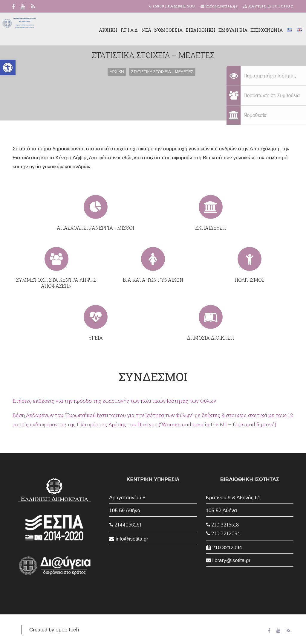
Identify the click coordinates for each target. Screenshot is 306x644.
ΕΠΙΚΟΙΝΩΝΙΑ (254, 30)
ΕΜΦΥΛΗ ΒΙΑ (220, 30)
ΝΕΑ (134, 30)
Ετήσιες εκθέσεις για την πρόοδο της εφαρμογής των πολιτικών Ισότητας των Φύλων (114, 401)
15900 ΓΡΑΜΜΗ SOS (174, 6)
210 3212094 (223, 533)
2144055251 (126, 525)
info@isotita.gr (221, 6)
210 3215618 (223, 525)
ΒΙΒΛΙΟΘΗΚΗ (188, 30)
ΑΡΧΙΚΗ (96, 30)
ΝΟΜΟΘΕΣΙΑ (156, 30)
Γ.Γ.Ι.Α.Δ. (117, 30)
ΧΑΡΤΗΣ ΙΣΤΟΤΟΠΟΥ (268, 6)
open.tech (67, 629)
